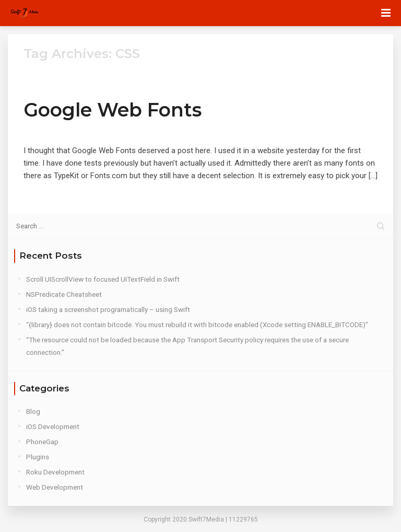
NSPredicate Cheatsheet (64, 294)
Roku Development (55, 472)
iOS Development (53, 426)
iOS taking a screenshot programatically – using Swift (108, 309)
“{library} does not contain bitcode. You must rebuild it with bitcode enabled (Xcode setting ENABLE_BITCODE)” (197, 325)
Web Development (55, 487)
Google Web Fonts (113, 110)
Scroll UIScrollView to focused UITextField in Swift (103, 279)
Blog (33, 411)
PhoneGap (42, 442)
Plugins (38, 457)
